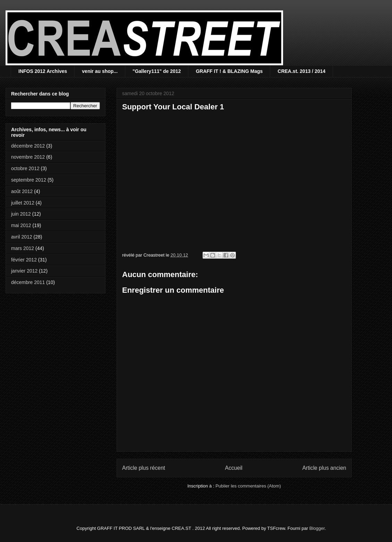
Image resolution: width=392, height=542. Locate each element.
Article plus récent (144, 468)
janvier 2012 (24, 271)
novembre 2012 (28, 157)
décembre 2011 (28, 282)
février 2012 (24, 260)
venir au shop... (100, 71)
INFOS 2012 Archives (43, 71)
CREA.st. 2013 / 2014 (301, 71)
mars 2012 (23, 248)
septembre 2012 (29, 180)
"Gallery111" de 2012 (157, 71)
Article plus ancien (324, 468)
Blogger (317, 528)
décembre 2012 (28, 146)
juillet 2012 (23, 203)
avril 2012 (22, 237)
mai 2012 (21, 225)
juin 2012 (21, 214)
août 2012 (22, 191)
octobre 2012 (25, 168)
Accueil (234, 468)
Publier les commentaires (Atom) (248, 486)
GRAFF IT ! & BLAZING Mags (229, 71)
